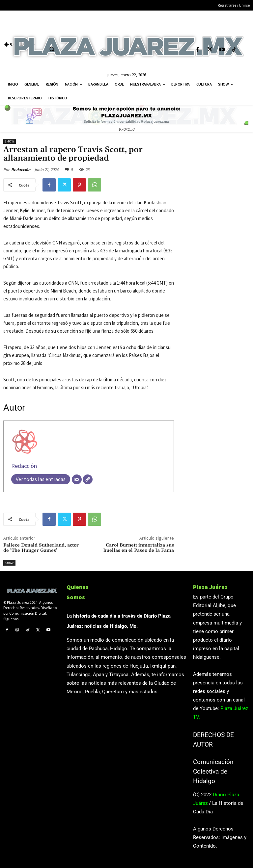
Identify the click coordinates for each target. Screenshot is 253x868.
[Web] (88, 479)
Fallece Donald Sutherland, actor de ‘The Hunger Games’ (41, 548)
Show (10, 141)
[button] (52, 49)
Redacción (21, 170)
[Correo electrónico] (77, 479)
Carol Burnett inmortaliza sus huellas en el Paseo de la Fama (139, 548)
